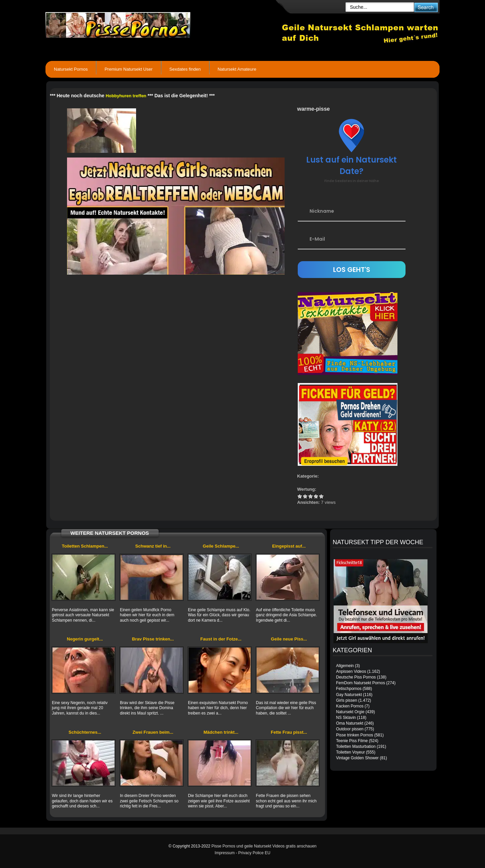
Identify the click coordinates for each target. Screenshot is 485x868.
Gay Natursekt (349, 695)
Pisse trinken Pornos (355, 735)
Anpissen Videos (351, 671)
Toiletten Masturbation (356, 747)
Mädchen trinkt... (221, 732)
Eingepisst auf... (289, 546)
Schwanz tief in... (153, 546)
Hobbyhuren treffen (126, 96)
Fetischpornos (349, 689)
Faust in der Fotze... (221, 639)
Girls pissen (347, 700)
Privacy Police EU (254, 853)
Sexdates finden (185, 69)
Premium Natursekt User (128, 69)
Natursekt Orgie (350, 712)
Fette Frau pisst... (289, 732)
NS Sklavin (346, 718)
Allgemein (345, 666)
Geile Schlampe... (221, 546)
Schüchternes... (85, 732)
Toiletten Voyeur (350, 752)
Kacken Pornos (350, 706)
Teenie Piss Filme (352, 741)
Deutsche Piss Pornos (356, 677)
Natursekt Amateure (237, 69)
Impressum (224, 853)
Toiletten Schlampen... (85, 546)
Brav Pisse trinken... (153, 639)
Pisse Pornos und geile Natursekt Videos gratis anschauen (264, 846)
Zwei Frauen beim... (153, 732)
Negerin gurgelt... (85, 639)
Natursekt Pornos (71, 69)
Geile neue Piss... (289, 639)
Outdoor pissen (350, 729)
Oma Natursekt (350, 723)
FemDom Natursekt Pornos (361, 683)
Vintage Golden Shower (358, 758)
